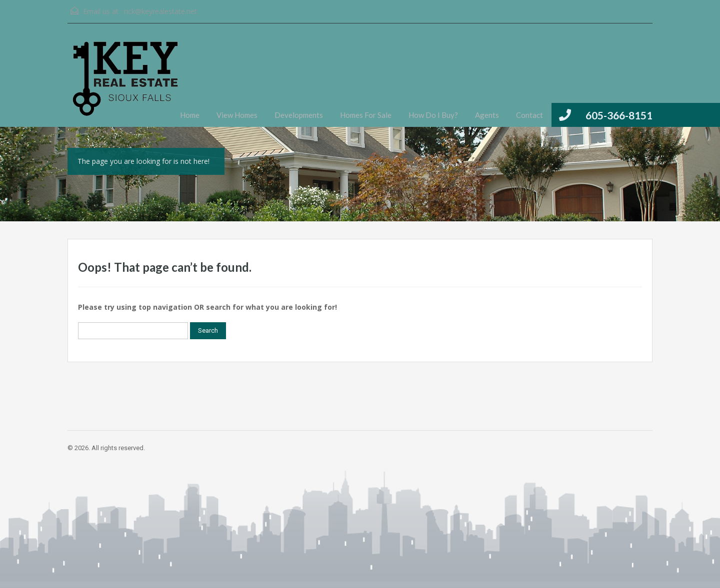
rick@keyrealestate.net (160, 11)
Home (190, 115)
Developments (299, 115)
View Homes (237, 115)
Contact (529, 115)
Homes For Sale (366, 115)
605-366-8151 (619, 115)
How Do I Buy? (433, 115)
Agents (487, 115)
